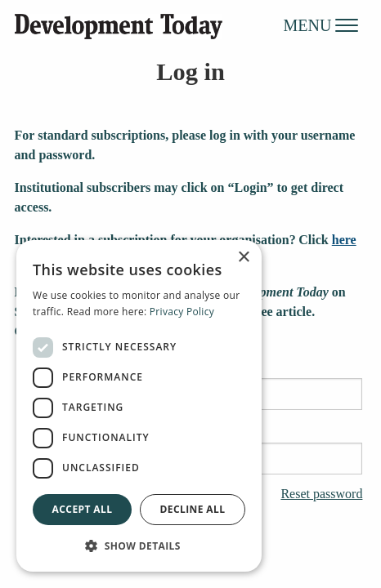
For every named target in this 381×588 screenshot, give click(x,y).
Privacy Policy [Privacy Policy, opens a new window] (182, 312)
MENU (321, 24)
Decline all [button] (193, 509)
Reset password (321, 494)
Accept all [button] (83, 509)
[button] (139, 546)
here (344, 240)
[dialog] (139, 406)
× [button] (243, 258)
